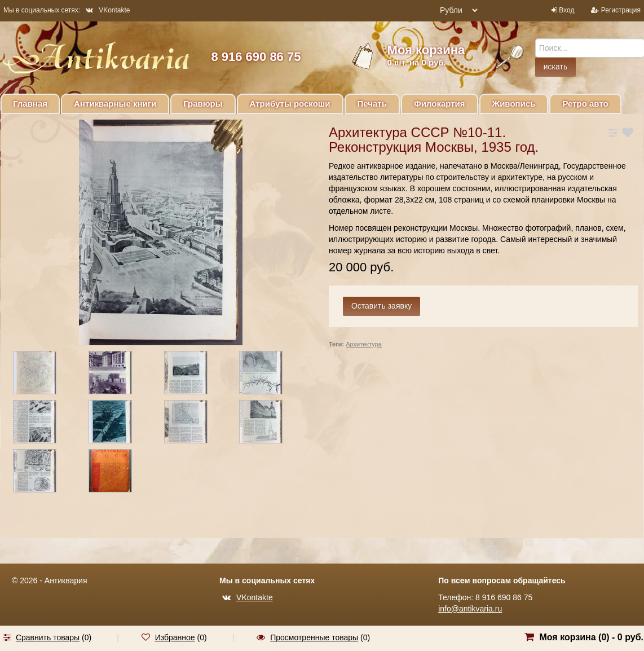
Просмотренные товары (314, 637)
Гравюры (203, 104)
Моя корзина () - (591, 637)
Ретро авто (585, 104)
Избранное (175, 637)
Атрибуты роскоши (290, 104)
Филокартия (440, 104)
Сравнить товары (48, 637)
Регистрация (621, 10)
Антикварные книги (115, 104)
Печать (372, 104)
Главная (30, 104)
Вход (566, 10)
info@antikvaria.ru (470, 609)
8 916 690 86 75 (256, 57)
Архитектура (364, 344)
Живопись (514, 104)
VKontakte (108, 10)
